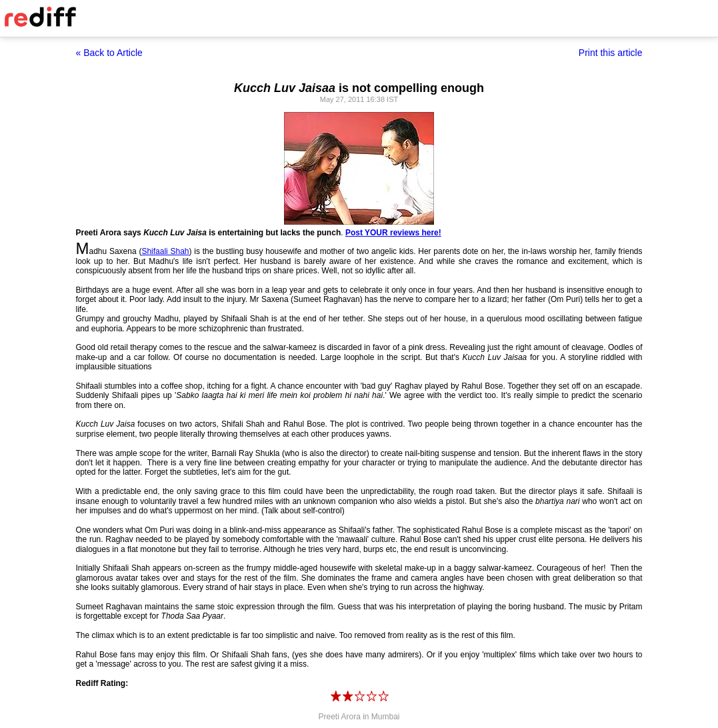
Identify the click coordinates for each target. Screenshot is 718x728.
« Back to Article (109, 53)
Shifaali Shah (165, 251)
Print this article (611, 53)
